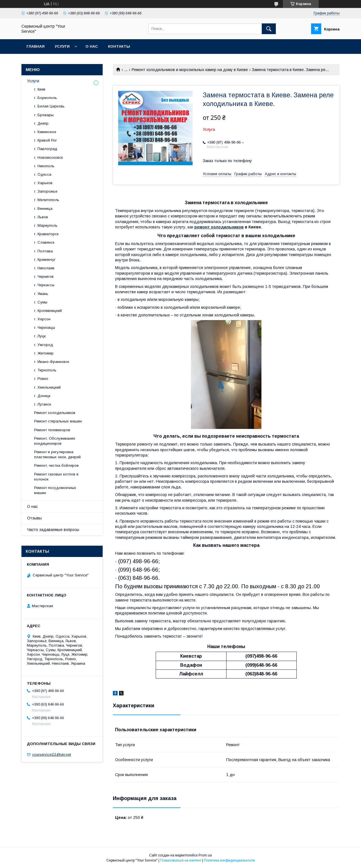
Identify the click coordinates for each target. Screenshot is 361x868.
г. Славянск (44, 242)
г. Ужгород (44, 345)
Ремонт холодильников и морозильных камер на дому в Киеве (190, 70)
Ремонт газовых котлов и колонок (56, 477)
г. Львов (41, 217)
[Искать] (269, 29)
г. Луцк (40, 336)
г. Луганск (43, 404)
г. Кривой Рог (46, 140)
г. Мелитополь (47, 200)
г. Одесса (43, 174)
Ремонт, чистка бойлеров (56, 465)
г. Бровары (44, 115)
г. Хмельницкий (47, 387)
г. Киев (40, 89)
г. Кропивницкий (48, 311)
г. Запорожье (46, 191)
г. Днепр (41, 123)
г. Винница (43, 209)
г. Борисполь (46, 98)
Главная (36, 46)
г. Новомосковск (49, 157)
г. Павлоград (46, 149)
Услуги (62, 46)
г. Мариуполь (46, 225)
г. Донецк (42, 396)
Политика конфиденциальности (229, 860)
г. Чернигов (44, 277)
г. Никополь (44, 166)
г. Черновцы (45, 328)
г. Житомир (44, 353)
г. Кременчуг (45, 260)
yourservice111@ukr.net (51, 754)
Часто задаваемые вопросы (53, 530)
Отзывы (34, 518)
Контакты (119, 46)
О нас (92, 46)
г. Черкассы (44, 285)
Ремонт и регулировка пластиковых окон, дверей (57, 454)
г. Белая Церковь (49, 106)
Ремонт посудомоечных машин (55, 490)
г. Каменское (45, 132)
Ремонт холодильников (55, 413)
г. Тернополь (45, 370)
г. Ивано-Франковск (52, 362)
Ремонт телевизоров (52, 430)
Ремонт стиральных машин (58, 421)
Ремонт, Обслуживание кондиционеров (55, 441)
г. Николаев (44, 268)
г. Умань (41, 294)
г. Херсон (42, 319)
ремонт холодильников (219, 227)
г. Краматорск (46, 234)
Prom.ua (205, 855)
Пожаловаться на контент (181, 860)
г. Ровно (41, 379)
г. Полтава (43, 251)
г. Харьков (43, 183)
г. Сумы (41, 302)
